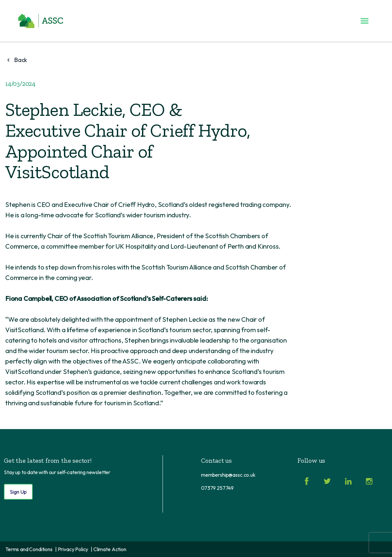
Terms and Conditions (29, 549)
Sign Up (18, 492)
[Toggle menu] (365, 21)
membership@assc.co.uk (228, 475)
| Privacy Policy (72, 549)
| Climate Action (108, 549)
